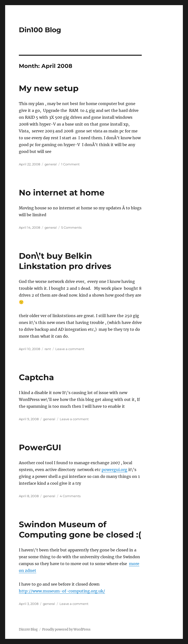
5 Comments (71, 227)
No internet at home (62, 193)
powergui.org (114, 470)
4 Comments (70, 496)
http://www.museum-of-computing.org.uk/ (62, 591)
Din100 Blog (40, 30)
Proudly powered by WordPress (66, 629)
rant (48, 349)
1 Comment (70, 164)
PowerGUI (40, 447)
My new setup (49, 88)
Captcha (36, 377)
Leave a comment (70, 349)
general (51, 164)
